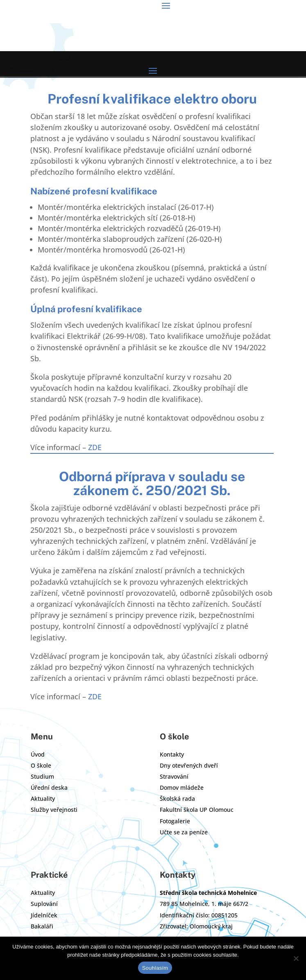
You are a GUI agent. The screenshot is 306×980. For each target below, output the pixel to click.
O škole (41, 765)
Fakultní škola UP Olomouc (197, 810)
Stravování (174, 776)
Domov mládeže (182, 787)
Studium (42, 776)
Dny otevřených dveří (189, 765)
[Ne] (296, 958)
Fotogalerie (175, 821)
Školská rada (177, 799)
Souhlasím (155, 968)
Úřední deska (49, 787)
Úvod (38, 754)
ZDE (95, 447)
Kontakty (172, 754)
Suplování (44, 904)
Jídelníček (44, 915)
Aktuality (43, 799)
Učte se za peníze (184, 832)
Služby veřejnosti (54, 810)
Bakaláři (42, 926)
